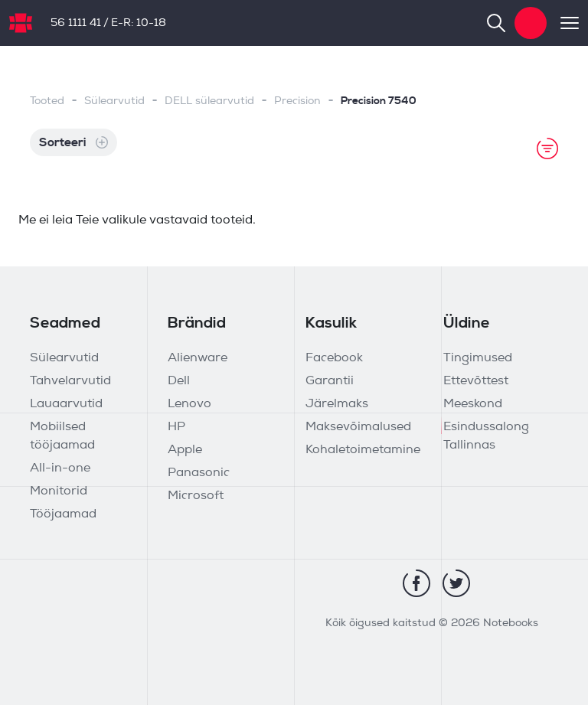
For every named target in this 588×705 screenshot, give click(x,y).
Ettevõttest (476, 381)
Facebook (334, 358)
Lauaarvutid (66, 404)
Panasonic (199, 473)
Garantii (330, 381)
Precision (297, 101)
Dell (179, 381)
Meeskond (473, 404)
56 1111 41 (76, 23)
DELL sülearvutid (209, 101)
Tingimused (478, 358)
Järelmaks (337, 404)
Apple (185, 450)
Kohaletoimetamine (363, 450)
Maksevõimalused (358, 427)
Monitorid (59, 491)
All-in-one (60, 468)
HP (176, 427)
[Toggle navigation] (563, 23)
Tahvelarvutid (70, 381)
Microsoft (196, 496)
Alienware (198, 358)
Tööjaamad (63, 514)
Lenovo (189, 404)
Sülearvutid (114, 101)
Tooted (47, 101)
